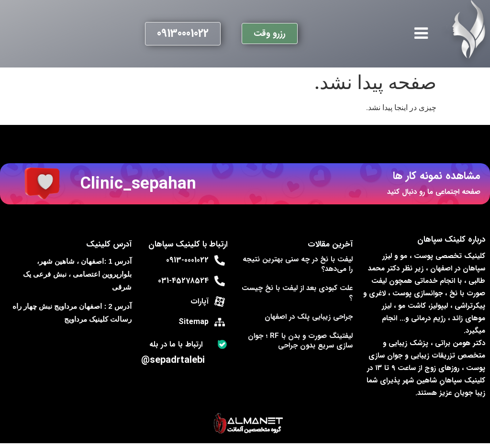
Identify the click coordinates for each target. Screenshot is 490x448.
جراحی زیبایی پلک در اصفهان (309, 317)
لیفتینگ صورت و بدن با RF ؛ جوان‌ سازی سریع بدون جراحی (300, 341)
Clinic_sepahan (138, 184)
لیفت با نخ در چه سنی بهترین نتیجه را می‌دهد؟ (298, 264)
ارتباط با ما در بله (176, 344)
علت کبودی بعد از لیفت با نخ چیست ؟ (297, 293)
